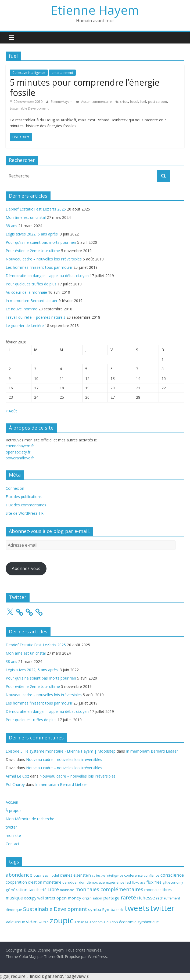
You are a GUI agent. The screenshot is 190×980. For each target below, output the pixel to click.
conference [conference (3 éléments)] (133, 875)
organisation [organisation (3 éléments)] (92, 898)
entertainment (62, 73)
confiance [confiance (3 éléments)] (152, 875)
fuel (143, 102)
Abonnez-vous (26, 568)
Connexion (15, 488)
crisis (124, 102)
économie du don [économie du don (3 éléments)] (104, 922)
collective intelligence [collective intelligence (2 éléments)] (107, 876)
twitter (11, 827)
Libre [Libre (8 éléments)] (53, 889)
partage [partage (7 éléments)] (111, 898)
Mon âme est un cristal (26, 217)
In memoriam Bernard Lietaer (32, 301)
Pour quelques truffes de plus (31, 284)
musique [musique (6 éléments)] (14, 898)
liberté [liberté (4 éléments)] (41, 890)
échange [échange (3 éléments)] (81, 922)
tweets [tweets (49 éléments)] (137, 908)
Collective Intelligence (29, 73)
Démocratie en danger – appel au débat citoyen (47, 276)
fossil (134, 102)
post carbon (157, 102)
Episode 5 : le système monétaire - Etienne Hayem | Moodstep (61, 751)
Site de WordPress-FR (25, 513)
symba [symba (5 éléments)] (95, 909)
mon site (13, 835)
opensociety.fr (18, 452)
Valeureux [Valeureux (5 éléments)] (15, 922)
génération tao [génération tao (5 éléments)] (20, 890)
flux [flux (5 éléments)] (150, 882)
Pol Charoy (15, 784)
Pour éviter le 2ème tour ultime (33, 251)
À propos (14, 810)
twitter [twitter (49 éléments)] (162, 908)
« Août (11, 411)
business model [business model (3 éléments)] (46, 875)
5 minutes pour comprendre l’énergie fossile (85, 87)
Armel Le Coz (17, 776)
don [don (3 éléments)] (82, 882)
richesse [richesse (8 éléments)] (146, 898)
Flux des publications (24, 497)
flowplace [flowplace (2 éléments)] (139, 883)
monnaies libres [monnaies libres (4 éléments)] (158, 890)
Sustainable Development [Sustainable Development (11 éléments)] (55, 909)
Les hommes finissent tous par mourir (39, 267)
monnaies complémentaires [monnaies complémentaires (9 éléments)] (109, 889)
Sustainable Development (29, 108)
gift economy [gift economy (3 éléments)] (173, 882)
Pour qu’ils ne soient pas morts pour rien (41, 242)
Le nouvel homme (21, 309)
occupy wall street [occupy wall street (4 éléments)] (40, 898)
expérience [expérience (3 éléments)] (115, 882)
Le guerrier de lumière (25, 326)
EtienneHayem (62, 102)
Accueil (12, 802)
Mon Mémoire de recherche (30, 819)
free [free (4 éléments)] (158, 882)
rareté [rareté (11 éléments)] (128, 897)
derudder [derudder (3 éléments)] (70, 882)
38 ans (11, 226)
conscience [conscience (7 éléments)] (172, 875)
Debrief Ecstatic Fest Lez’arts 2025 (36, 209)
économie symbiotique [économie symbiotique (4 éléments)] (139, 922)
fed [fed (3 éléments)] (128, 882)
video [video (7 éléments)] (32, 922)
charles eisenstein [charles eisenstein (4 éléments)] (75, 875)
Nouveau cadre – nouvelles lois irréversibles (44, 259)
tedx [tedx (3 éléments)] (120, 910)
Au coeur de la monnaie (26, 292)
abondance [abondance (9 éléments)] (19, 875)
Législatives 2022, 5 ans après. (32, 234)
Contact (12, 844)
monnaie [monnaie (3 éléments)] (67, 890)
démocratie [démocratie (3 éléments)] (96, 882)
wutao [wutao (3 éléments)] (44, 922)
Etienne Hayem (95, 10)
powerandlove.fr (20, 458)
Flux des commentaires (26, 505)
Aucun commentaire (94, 102)
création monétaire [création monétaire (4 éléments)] (45, 882)
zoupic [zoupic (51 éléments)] (62, 920)
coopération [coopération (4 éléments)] (16, 882)
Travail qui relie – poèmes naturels (35, 317)
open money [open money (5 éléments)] (69, 898)
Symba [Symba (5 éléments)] (109, 909)
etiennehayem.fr (20, 446)
